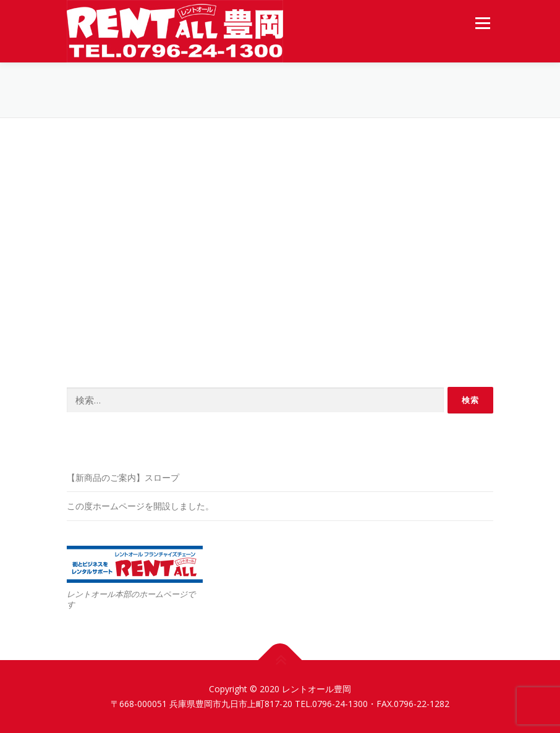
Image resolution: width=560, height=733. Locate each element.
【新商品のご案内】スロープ (123, 477)
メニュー (482, 23)
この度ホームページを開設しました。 (140, 506)
